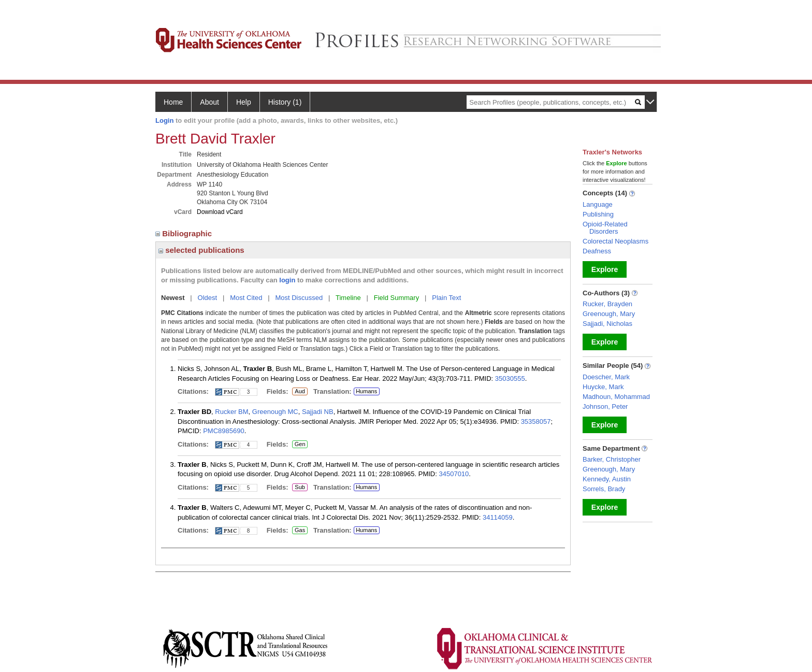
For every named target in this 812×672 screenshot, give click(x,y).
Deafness (597, 251)
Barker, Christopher (612, 459)
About (209, 102)
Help (244, 102)
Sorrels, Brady (604, 489)
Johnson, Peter (605, 406)
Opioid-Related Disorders (605, 228)
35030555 (510, 378)
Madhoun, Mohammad (616, 397)
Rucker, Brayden (607, 304)
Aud (299, 392)
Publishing (598, 214)
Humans (366, 391)
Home (173, 102)
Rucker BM (231, 412)
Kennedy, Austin (607, 479)
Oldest (208, 298)
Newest (173, 298)
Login (164, 120)
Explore (605, 269)
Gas (300, 531)
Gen (300, 445)
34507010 (454, 474)
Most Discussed (299, 298)
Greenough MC (275, 412)
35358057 (536, 421)
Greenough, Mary (609, 314)
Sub (300, 488)
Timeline (348, 298)
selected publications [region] (201, 250)
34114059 (498, 517)
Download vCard (220, 212)
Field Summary (396, 298)
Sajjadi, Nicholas (607, 324)
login (287, 280)
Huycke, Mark (603, 387)
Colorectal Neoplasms (615, 241)
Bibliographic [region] (185, 233)
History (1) (285, 102)
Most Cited (246, 298)
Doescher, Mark (606, 377)
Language (598, 204)
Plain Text (446, 298)
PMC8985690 (224, 431)
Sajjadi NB (318, 412)
